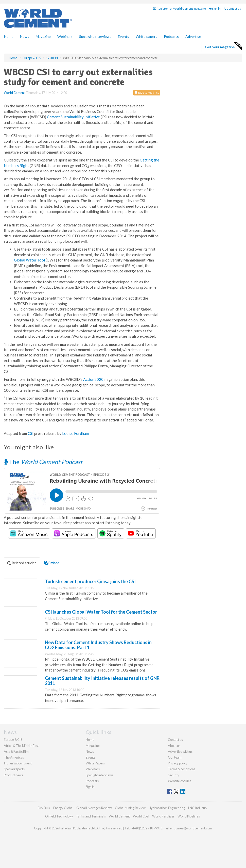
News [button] (25, 36)
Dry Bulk (44, 808)
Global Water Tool (29, 260)
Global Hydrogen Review (94, 808)
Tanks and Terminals (91, 816)
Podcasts (171, 36)
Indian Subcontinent (18, 763)
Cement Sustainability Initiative (73, 117)
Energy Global (63, 808)
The (43, 462)
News (90, 751)
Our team (175, 757)
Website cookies (180, 781)
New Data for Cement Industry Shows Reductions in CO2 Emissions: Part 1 (98, 645)
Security (174, 775)
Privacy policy (178, 763)
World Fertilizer (163, 816)
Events (124, 36)
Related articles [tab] (22, 563)
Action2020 (93, 379)
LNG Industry (198, 808)
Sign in (215, 9)
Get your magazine (224, 46)
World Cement (14, 93)
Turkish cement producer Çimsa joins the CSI (90, 581)
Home (9, 36)
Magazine (43, 36)
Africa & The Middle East (21, 746)
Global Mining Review (130, 808)
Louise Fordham (75, 433)
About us (174, 746)
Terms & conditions (182, 769)
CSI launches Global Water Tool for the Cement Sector (101, 612)
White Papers (95, 763)
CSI (31, 433)
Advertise (193, 36)
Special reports (14, 769)
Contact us (232, 9)
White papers (146, 36)
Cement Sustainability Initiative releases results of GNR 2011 (102, 681)
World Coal (141, 816)
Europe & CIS (13, 740)
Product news (13, 775)
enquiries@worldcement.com (191, 828)
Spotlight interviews (95, 36)
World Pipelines (189, 816)
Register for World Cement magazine (179, 9)
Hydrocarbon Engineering (167, 808)
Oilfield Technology (59, 816)
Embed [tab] (52, 563)
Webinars (65, 36)
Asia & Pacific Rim (16, 751)
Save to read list (147, 93)
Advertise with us (180, 751)
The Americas (14, 757)
